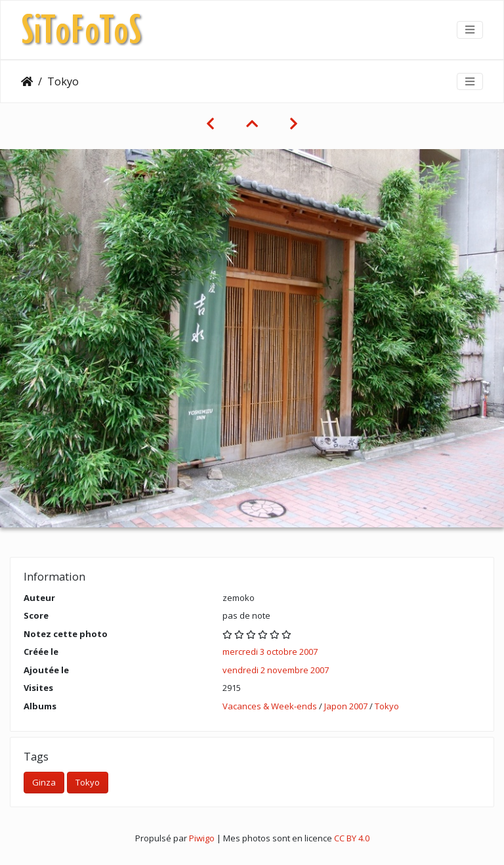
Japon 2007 (346, 706)
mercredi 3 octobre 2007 (270, 652)
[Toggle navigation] (470, 30)
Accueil (27, 81)
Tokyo (387, 706)
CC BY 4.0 (352, 838)
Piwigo (202, 838)
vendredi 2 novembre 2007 (276, 670)
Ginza (44, 782)
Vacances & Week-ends (270, 706)
